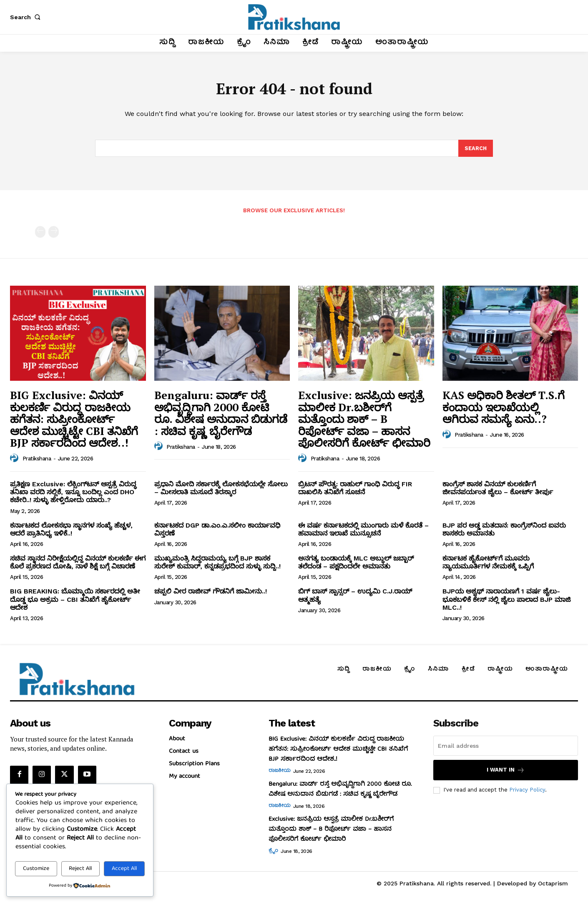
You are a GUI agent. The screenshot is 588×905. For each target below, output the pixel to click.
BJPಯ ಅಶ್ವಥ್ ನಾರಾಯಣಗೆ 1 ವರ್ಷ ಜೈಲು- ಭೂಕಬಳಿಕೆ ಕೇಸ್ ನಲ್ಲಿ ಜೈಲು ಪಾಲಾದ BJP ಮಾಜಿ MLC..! (506, 602)
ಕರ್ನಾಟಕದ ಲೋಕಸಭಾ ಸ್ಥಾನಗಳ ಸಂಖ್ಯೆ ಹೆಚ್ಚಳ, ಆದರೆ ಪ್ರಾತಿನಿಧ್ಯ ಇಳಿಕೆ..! (71, 532)
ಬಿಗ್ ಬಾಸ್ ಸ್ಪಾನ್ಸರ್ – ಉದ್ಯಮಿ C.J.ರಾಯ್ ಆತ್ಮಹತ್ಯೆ (355, 598)
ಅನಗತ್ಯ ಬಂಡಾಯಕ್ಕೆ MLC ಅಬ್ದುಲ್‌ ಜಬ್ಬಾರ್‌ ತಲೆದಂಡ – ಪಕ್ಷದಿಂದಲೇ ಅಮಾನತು (356, 565)
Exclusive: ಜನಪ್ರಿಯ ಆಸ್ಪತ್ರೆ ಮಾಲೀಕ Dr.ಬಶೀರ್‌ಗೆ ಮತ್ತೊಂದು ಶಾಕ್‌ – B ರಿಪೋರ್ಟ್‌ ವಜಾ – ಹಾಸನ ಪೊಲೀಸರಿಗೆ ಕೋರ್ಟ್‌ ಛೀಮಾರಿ (364, 421)
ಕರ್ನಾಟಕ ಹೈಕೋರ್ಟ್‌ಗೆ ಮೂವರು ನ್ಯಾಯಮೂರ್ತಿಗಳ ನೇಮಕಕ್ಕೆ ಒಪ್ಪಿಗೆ (488, 565)
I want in (506, 773)
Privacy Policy (527, 793)
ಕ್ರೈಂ (273, 854)
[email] (506, 749)
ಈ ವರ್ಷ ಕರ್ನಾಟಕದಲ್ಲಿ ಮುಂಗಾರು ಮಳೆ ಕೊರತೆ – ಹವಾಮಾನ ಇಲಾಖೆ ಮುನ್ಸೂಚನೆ (363, 532)
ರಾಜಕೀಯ (279, 774)
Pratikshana (37, 461)
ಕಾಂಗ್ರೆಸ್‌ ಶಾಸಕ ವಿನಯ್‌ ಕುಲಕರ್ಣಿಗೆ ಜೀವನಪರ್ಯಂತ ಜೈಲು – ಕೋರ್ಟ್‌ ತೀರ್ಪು (498, 490)
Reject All (80, 869)
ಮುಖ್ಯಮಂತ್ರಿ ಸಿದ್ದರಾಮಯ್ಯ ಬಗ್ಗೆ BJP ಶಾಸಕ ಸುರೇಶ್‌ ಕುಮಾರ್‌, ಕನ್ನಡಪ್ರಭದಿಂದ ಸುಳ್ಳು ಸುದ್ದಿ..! (217, 565)
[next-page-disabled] (54, 234)
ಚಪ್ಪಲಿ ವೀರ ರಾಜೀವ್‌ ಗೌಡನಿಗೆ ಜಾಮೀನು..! (211, 594)
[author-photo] (15, 461)
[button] (27, 17)
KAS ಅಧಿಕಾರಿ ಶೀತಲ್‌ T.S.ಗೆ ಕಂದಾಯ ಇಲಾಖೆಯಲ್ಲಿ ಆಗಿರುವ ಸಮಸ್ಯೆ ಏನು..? (504, 409)
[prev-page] (40, 234)
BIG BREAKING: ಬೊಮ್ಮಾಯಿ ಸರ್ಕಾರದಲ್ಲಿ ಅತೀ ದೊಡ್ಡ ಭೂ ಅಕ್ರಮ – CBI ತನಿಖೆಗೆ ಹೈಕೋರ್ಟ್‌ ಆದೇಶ (75, 602)
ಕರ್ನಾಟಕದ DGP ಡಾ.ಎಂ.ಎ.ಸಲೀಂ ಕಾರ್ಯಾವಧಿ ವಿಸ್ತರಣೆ (217, 532)
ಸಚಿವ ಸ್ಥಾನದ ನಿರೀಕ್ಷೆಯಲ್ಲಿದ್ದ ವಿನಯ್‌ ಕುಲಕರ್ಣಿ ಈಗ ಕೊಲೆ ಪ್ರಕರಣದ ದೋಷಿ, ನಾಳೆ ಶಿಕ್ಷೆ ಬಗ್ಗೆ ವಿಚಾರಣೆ (78, 565)
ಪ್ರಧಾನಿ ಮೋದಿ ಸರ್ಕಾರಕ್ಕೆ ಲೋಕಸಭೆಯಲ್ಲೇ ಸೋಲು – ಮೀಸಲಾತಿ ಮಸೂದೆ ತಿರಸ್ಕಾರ (221, 490)
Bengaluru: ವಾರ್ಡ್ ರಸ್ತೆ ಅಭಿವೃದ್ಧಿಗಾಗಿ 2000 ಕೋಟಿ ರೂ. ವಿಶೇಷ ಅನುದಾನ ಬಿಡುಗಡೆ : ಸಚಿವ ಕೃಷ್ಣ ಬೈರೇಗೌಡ (221, 415)
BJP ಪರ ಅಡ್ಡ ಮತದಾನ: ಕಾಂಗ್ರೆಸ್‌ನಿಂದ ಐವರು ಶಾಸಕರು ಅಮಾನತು (504, 532)
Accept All (124, 869)
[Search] (475, 151)
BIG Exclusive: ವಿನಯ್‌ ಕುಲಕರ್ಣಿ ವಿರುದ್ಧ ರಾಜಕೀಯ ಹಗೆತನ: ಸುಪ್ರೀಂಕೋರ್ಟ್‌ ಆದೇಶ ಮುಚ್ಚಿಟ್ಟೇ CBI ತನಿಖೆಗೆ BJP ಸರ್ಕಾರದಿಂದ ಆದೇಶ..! (74, 421)
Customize (36, 869)
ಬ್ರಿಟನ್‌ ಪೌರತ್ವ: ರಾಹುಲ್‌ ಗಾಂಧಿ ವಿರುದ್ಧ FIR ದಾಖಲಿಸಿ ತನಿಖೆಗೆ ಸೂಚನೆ (355, 490)
